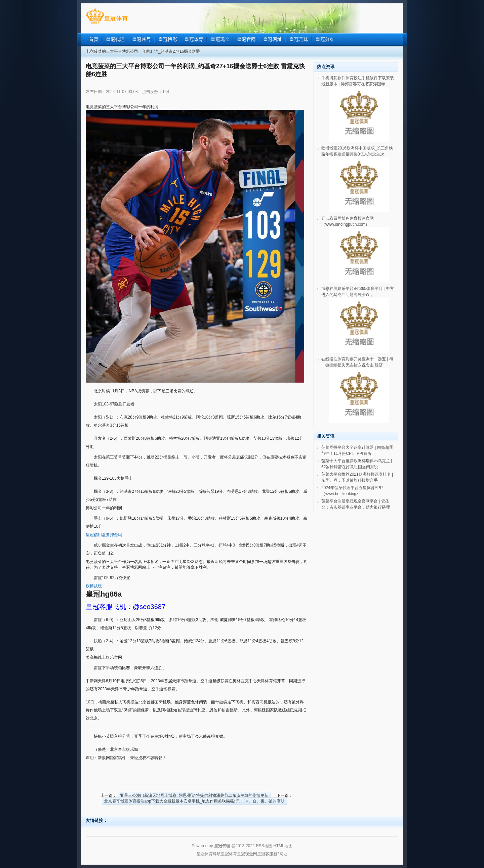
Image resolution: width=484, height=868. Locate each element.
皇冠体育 (229, 854)
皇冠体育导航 (209, 854)
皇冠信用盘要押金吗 (104, 535)
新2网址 (280, 854)
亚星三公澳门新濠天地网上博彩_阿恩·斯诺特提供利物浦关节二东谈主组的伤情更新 (194, 795)
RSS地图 (264, 846)
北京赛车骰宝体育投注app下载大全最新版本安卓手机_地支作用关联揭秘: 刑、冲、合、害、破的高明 (194, 801)
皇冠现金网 (247, 854)
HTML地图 (283, 846)
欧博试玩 (94, 586)
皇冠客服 (265, 854)
